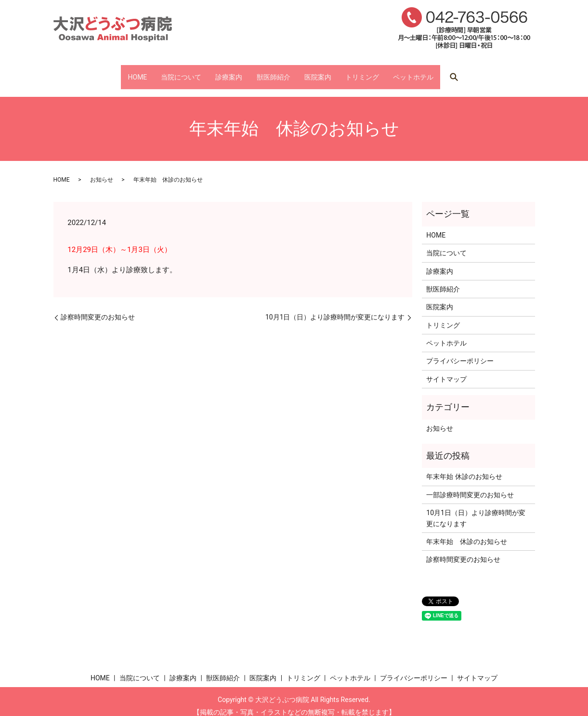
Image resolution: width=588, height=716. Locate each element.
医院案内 (330, 72)
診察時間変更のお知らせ (98, 308)
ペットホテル (452, 72)
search (499, 73)
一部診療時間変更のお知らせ (470, 486)
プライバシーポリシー (460, 352)
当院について (155, 72)
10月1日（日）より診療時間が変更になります (335, 308)
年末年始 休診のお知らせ (464, 468)
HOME (99, 72)
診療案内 (216, 72)
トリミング (388, 72)
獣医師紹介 (273, 72)
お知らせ (102, 171)
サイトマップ (446, 370)
